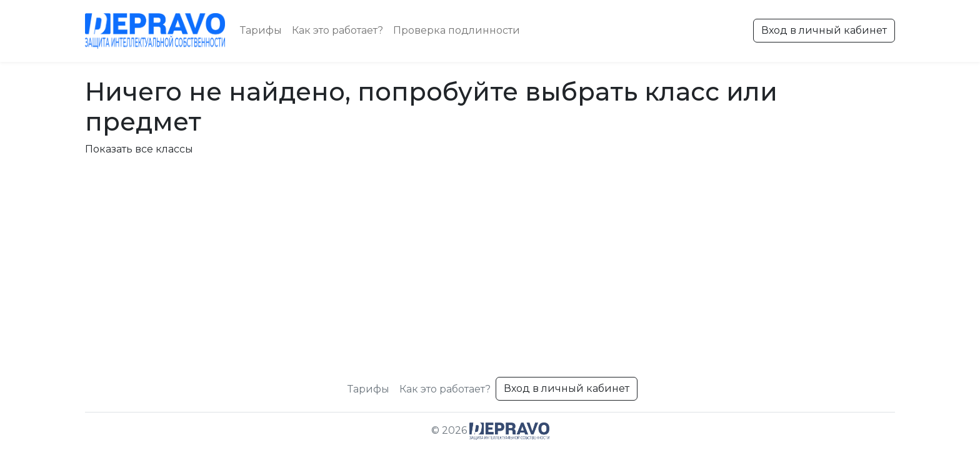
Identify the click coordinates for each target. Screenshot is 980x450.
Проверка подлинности (457, 30)
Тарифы (261, 30)
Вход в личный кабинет (824, 30)
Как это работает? (337, 30)
